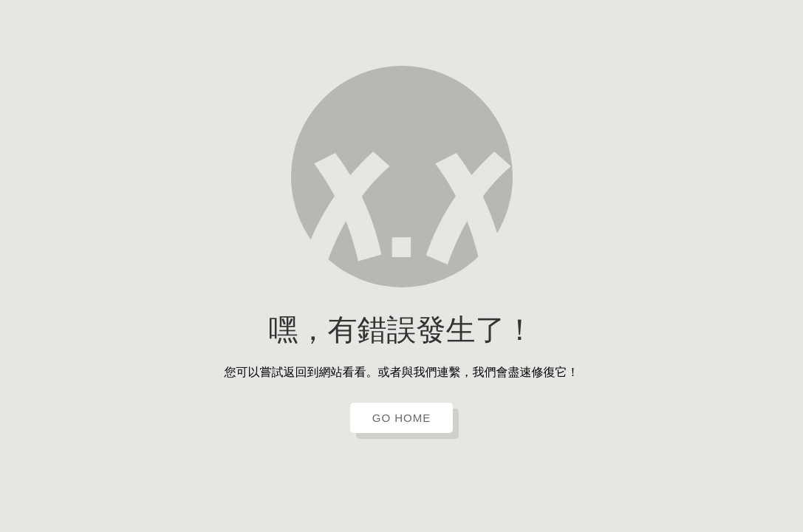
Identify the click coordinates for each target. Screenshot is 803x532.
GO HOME (402, 418)
